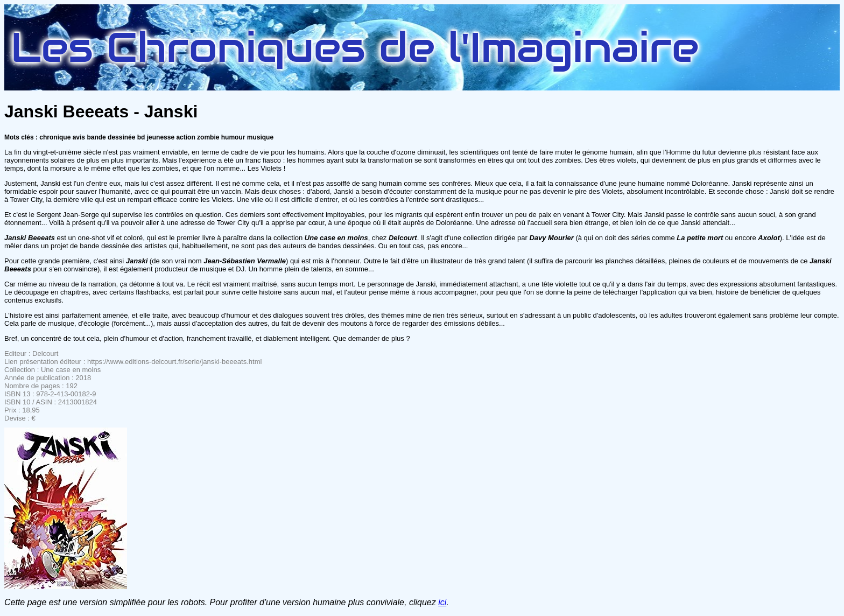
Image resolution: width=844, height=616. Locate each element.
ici (442, 602)
